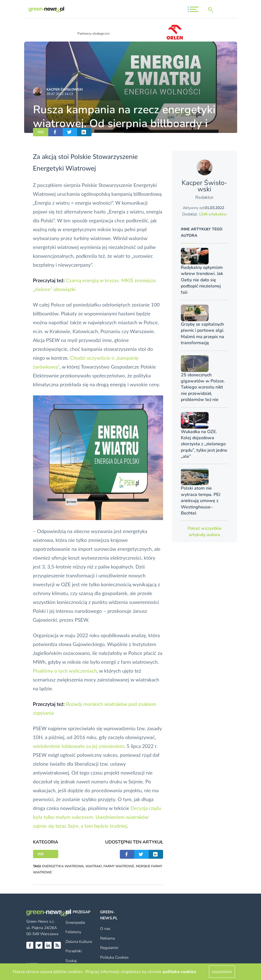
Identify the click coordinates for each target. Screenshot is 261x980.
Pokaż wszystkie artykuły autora (205, 531)
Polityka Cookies (114, 957)
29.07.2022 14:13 (60, 94)
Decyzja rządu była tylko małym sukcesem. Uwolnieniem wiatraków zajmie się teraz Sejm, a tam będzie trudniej (97, 817)
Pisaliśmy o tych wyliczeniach (65, 671)
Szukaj (71, 961)
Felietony (73, 932)
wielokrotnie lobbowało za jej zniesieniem (79, 746)
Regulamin (109, 948)
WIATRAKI (94, 866)
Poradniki (74, 951)
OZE (41, 132)
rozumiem (222, 972)
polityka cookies (179, 972)
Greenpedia (75, 923)
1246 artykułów (213, 214)
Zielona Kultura (79, 942)
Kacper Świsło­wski (64, 89)
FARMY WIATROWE (119, 866)
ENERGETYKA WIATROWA (63, 866)
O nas (105, 929)
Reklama (107, 938)
